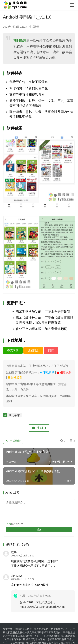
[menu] (72, 5)
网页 (51, 350)
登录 (9, 524)
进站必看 (15, 377)
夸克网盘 (13, 350)
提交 (39, 529)
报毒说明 (64, 372)
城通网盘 (33, 350)
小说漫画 (34, 27)
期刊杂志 (20, 41)
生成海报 (13, 441)
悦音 (23, 596)
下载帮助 (47, 372)
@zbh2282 (27, 602)
